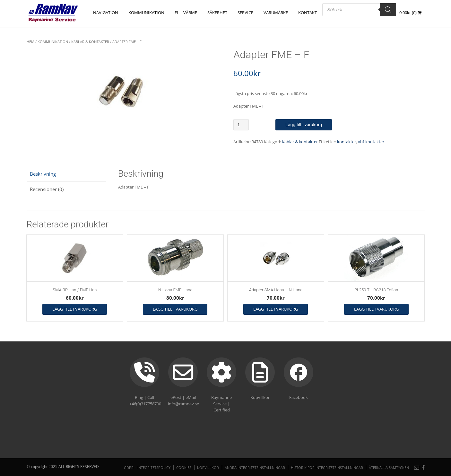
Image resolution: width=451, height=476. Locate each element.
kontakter (347, 142)
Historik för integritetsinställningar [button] (327, 467)
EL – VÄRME (186, 13)
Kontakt (308, 13)
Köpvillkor (208, 467)
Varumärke (276, 13)
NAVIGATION (106, 13)
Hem (30, 42)
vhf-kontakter (371, 142)
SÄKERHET (218, 13)
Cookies (184, 467)
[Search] (388, 10)
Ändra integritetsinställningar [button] (255, 467)
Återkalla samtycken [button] (389, 467)
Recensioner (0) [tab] (47, 189)
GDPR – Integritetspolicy (147, 467)
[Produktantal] (241, 125)
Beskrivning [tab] (43, 174)
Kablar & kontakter (90, 42)
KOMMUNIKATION (147, 13)
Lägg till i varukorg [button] (75, 309)
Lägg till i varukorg (304, 125)
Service (246, 13)
